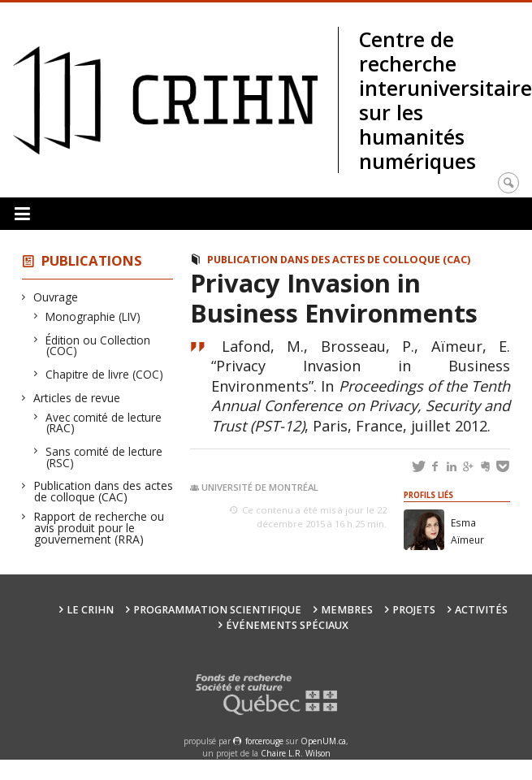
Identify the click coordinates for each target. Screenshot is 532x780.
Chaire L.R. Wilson (296, 753)
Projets (414, 610)
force (264, 741)
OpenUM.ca (323, 741)
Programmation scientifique (217, 610)
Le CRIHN (90, 610)
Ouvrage (56, 297)
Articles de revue (77, 398)
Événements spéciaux (287, 625)
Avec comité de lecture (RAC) (104, 423)
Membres (347, 610)
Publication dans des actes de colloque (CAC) (104, 491)
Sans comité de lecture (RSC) (104, 457)
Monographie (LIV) (93, 316)
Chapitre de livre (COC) (105, 374)
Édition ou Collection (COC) (98, 346)
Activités (481, 610)
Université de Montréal (260, 487)
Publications (92, 260)
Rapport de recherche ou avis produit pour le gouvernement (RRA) (99, 528)
